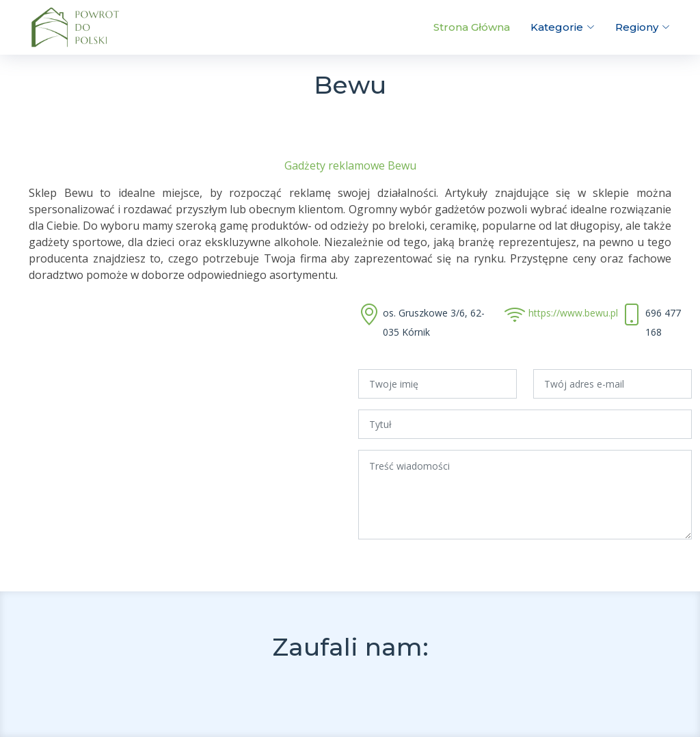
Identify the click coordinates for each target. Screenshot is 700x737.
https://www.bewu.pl (573, 313)
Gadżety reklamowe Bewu (350, 165)
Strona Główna (472, 27)
